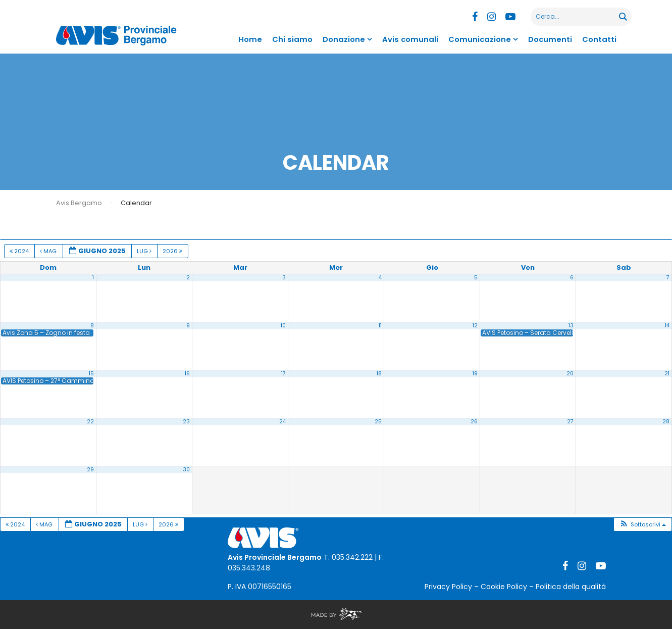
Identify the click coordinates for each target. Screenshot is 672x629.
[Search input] (575, 17)
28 (666, 422)
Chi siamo (310, 39)
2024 (20, 251)
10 (283, 326)
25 (378, 422)
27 (570, 422)
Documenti (553, 39)
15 (91, 374)
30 (186, 470)
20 (570, 374)
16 (187, 374)
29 (90, 470)
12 (475, 326)
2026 (173, 251)
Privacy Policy (448, 587)
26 (474, 422)
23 (186, 422)
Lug (145, 251)
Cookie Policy (504, 587)
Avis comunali (421, 39)
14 (667, 326)
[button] (642, 525)
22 (90, 422)
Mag (49, 251)
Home (270, 39)
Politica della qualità (571, 587)
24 (282, 422)
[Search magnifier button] (623, 17)
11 (380, 326)
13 (571, 326)
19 (475, 374)
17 (283, 374)
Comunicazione (486, 39)
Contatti (600, 39)
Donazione (358, 39)
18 (379, 374)
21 (667, 374)
